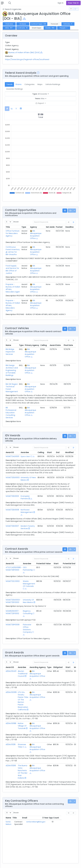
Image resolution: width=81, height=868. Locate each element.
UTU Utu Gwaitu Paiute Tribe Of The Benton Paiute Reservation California (23, 701)
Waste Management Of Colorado (29, 584)
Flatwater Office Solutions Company (27, 628)
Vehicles (68, 24)
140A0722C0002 (13, 581)
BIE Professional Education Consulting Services (11, 413)
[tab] (7, 109)
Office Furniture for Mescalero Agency (13, 233)
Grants (50, 28)
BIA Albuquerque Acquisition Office (36, 235)
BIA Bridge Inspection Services (10, 352)
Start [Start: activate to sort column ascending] (49, 452)
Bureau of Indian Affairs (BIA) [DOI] (24, 52)
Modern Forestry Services (28, 527)
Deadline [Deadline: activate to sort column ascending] (69, 227)
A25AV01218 (11, 744)
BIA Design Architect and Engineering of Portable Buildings (12, 370)
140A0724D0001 (12, 456)
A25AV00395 (11, 692)
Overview (9, 24)
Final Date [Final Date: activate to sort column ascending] (68, 345)
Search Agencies (12, 9)
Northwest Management (27, 511)
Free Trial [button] (73, 3)
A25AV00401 (11, 671)
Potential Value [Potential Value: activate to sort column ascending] (43, 564)
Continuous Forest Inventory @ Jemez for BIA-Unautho (13, 251)
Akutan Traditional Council (23, 674)
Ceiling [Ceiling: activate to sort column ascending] (44, 345)
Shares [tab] (18, 84)
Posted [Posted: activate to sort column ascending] (59, 227)
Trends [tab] (9, 84)
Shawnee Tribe (22, 746)
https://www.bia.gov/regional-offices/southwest (27, 59)
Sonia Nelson (11, 822)
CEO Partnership (28, 569)
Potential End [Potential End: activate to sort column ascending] (69, 564)
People (64, 28)
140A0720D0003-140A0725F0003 (13, 601)
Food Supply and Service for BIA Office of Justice (12, 269)
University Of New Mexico (28, 601)
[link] (73, 222)
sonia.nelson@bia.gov (46, 822)
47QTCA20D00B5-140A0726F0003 (14, 569)
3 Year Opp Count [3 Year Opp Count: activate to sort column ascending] (65, 818)
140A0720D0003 (13, 477)
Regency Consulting (28, 612)
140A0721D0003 (12, 496)
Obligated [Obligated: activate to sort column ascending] (58, 667)
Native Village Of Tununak (22, 726)
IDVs (9, 28)
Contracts (23, 28)
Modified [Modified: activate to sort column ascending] (69, 452)
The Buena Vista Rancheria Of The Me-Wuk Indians (23, 772)
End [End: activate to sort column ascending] (58, 452)
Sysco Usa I (25, 456)
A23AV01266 (11, 766)
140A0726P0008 (13, 625)
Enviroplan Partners (25, 497)
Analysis (23, 24)
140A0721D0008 (12, 510)
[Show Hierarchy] (24, 19)
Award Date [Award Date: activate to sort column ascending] (55, 345)
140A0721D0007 (12, 526)
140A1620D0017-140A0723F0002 (13, 612)
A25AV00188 (11, 723)
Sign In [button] (61, 3)
